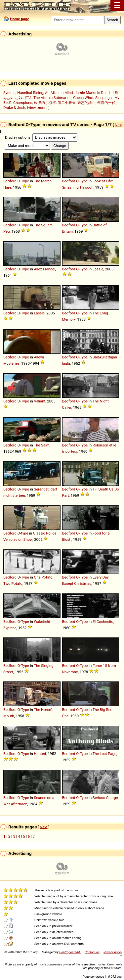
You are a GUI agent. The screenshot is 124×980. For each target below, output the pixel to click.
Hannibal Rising (30, 93)
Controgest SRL (70, 952)
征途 (28, 98)
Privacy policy (113, 952)
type (25, 533)
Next (119, 124)
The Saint (41, 445)
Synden (9, 93)
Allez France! (44, 269)
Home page (20, 19)
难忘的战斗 (86, 103)
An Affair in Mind (59, 93)
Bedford (10, 181)
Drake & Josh (14, 108)
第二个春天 (67, 103)
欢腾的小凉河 (45, 103)
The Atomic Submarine (52, 98)
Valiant (40, 401)
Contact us (92, 952)
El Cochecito (103, 622)
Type (25, 181)
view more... (38, 108)
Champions (23, 103)
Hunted (40, 754)
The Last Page (104, 754)
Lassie (98, 269)
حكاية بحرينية (13, 98)
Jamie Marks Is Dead (92, 93)
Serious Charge (105, 798)
